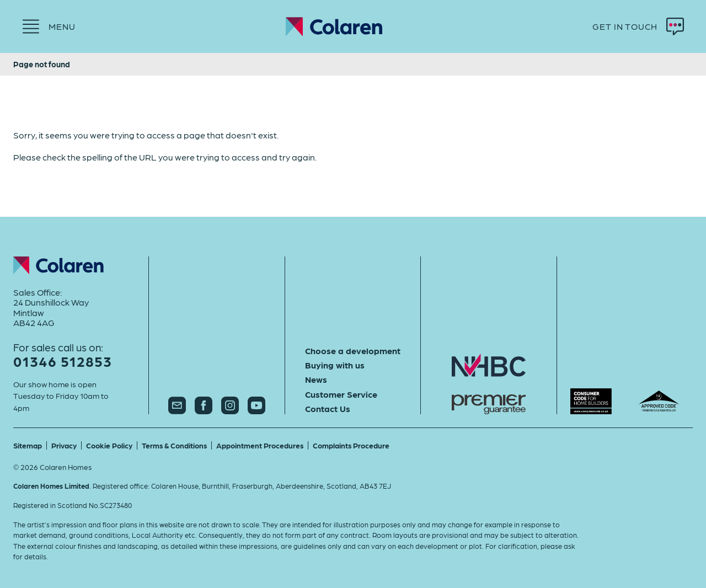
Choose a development (353, 351)
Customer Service (341, 394)
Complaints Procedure (351, 445)
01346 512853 (63, 361)
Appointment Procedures (260, 445)
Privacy (64, 445)
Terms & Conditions (174, 445)
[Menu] (49, 26)
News (316, 379)
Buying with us (335, 365)
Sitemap (28, 445)
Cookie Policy (109, 445)
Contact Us (328, 409)
